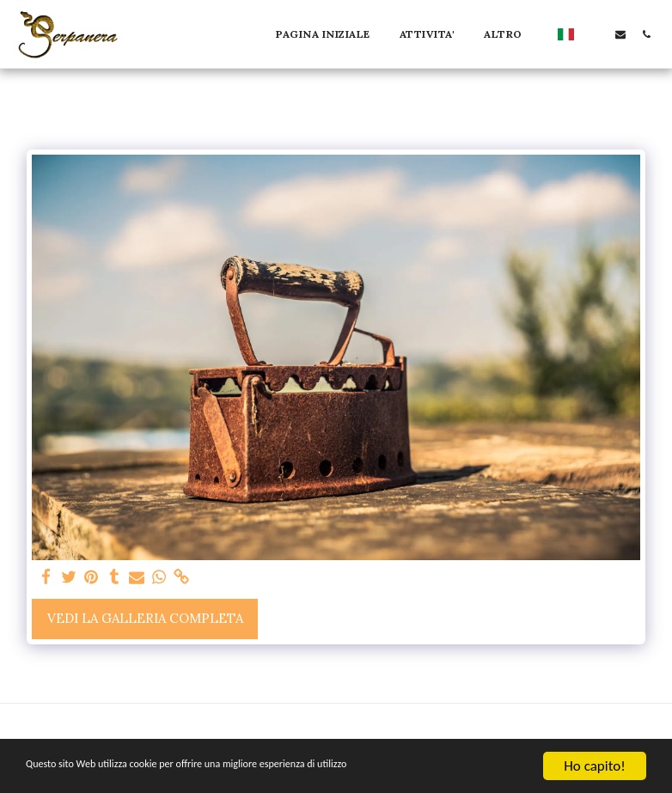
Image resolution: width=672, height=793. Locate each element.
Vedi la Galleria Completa (145, 618)
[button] (595, 34)
